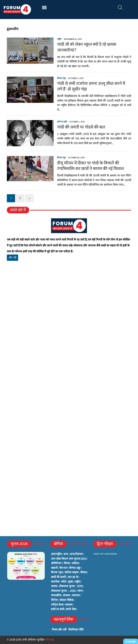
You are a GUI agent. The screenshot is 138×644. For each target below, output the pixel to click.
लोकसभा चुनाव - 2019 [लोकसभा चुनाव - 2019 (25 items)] (71, 586)
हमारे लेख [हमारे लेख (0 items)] (71, 609)
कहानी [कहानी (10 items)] (54, 568)
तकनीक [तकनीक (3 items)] (55, 582)
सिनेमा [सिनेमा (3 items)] (54, 600)
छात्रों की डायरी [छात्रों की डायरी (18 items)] (58, 577)
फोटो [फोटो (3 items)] (64, 582)
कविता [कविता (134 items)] (75, 563)
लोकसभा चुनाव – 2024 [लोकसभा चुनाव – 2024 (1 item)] (63, 591)
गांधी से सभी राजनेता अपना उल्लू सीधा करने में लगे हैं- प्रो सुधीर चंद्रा (91, 86)
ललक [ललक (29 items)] (54, 586)
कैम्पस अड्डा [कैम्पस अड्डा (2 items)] (75, 568)
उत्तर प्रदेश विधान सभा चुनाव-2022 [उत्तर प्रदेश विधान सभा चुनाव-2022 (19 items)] (69, 559)
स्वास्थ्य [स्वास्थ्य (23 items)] (69, 605)
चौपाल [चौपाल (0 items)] (83, 573)
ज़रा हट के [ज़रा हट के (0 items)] (73, 577)
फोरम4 (49, 640)
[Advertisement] (69, 306)
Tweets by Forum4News (105, 554)
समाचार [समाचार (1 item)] (76, 596)
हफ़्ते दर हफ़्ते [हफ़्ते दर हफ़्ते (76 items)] (58, 609)
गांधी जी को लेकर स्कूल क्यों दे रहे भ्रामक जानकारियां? (87, 47)
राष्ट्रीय (59, 39)
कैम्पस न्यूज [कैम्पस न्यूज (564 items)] (57, 573)
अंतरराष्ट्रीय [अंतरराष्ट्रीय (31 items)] (56, 554)
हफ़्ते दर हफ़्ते (62, 122)
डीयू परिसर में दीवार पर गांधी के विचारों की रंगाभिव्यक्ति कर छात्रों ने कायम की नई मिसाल (90, 166)
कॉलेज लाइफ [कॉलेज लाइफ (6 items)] (71, 573)
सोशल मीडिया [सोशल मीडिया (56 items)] (66, 600)
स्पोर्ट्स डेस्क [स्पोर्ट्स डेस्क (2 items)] (57, 605)
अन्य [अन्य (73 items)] (66, 554)
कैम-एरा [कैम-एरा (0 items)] (63, 568)
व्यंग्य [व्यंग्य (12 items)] (80, 591)
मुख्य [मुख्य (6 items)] (70, 582)
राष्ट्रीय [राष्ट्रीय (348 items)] (77, 582)
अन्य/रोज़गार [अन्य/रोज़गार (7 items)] (76, 554)
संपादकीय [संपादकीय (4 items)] (56, 596)
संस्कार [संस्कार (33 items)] (66, 596)
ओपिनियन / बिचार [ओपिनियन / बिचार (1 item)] (61, 563)
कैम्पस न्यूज (61, 78)
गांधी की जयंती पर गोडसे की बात (81, 127)
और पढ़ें (12, 258)
